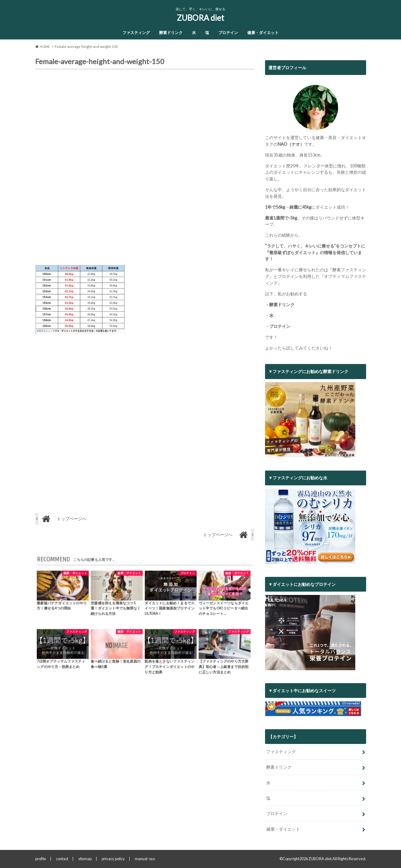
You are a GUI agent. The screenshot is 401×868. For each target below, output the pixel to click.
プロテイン (228, 33)
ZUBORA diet (200, 18)
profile (41, 859)
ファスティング (136, 33)
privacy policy (113, 859)
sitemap (85, 859)
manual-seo (145, 859)
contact (62, 859)
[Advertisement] (145, 170)
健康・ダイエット (263, 33)
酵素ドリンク (171, 33)
